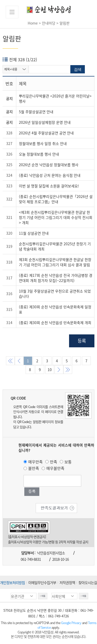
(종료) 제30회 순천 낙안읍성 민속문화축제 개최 (55, 323)
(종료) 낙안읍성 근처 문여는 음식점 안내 (50, 175)
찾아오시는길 (88, 582)
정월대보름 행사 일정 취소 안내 (43, 143)
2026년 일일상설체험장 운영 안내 (45, 122)
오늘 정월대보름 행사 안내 (39, 154)
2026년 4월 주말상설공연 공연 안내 (46, 133)
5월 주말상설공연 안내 (36, 112)
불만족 (34, 468)
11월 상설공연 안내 (34, 233)
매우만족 (35, 462)
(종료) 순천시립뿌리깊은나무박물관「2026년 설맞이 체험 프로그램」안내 (56, 199)
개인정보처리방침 (12, 582)
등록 (82, 341)
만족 (54, 462)
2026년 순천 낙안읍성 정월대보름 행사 (49, 165)
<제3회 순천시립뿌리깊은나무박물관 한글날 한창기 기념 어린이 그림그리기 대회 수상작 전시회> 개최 (56, 217)
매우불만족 (55, 468)
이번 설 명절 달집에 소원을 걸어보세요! (49, 186)
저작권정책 (67, 582)
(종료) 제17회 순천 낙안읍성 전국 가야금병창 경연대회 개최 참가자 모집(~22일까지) (56, 278)
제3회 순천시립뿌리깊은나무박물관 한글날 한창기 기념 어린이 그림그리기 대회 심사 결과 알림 (55, 262)
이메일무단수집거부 (42, 582)
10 (50, 370)
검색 (78, 69)
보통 (68, 462)
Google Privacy (72, 623)
